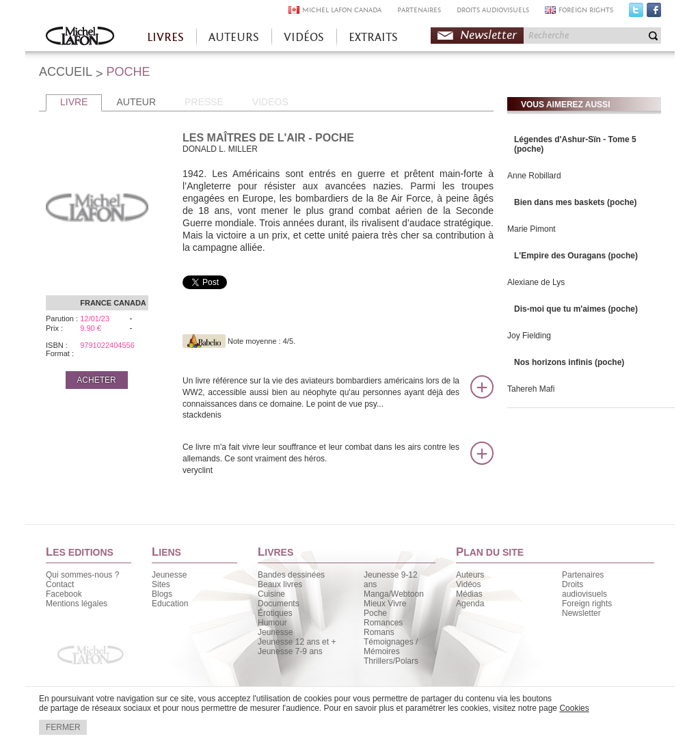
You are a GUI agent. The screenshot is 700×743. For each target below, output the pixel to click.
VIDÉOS (304, 37)
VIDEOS (270, 102)
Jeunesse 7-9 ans (290, 651)
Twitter (636, 13)
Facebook (654, 13)
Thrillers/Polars (391, 661)
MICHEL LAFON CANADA (342, 10)
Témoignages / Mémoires (391, 647)
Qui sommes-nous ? (82, 575)
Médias (469, 594)
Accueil (80, 37)
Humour (272, 623)
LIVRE (74, 102)
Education (170, 604)
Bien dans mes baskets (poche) (575, 202)
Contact (60, 584)
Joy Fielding (529, 336)
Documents (279, 604)
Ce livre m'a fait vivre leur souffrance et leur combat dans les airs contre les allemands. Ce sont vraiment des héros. (321, 459)
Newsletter (488, 35)
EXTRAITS (373, 37)
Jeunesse (169, 575)
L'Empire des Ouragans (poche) (576, 256)
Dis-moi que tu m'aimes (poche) (576, 309)
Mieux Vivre (385, 604)
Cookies (574, 708)
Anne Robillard (534, 176)
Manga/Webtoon (394, 594)
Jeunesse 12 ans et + (297, 642)
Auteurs (470, 575)
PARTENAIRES (419, 10)
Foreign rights (587, 604)
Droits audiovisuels (584, 589)
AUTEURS (234, 37)
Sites (161, 584)
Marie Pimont (531, 229)
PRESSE (204, 102)
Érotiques (275, 613)
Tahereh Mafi (531, 389)
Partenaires (583, 575)
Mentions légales (77, 604)
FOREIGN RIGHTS (586, 10)
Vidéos (468, 584)
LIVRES (165, 37)
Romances (383, 623)
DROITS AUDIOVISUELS (493, 10)
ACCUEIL (66, 72)
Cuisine (271, 594)
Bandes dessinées (291, 575)
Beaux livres (280, 584)
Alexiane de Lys (536, 282)
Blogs (162, 594)
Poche (375, 613)
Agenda (470, 604)
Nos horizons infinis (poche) (569, 362)
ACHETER (96, 380)
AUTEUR (136, 102)
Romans (379, 632)
